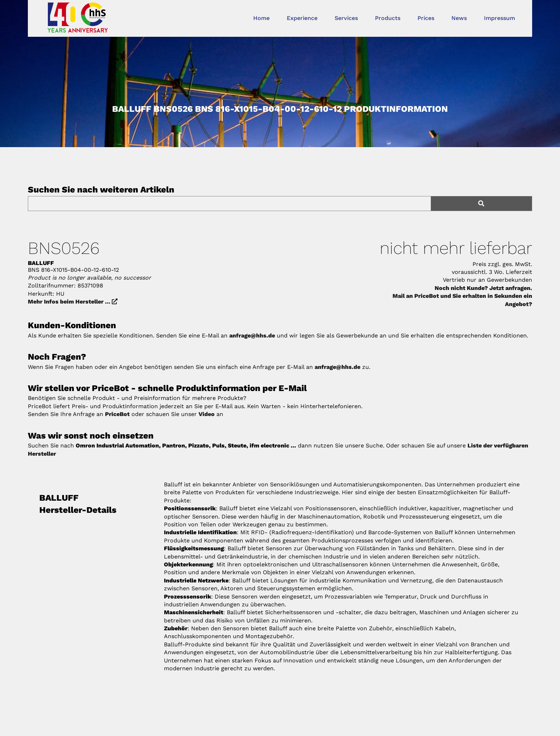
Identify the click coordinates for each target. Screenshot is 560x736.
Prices (426, 18)
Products (388, 18)
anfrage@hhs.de (252, 336)
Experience (302, 18)
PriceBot (117, 414)
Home (261, 18)
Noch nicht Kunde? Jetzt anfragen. (483, 288)
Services (346, 18)
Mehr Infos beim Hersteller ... (73, 302)
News (459, 18)
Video (207, 414)
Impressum (499, 18)
